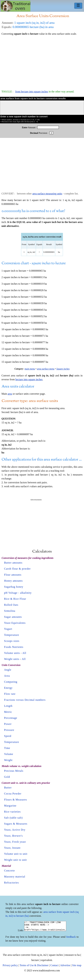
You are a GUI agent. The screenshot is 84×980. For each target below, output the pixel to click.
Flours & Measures (16, 800)
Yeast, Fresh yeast (15, 842)
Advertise (65, 967)
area (10, 394)
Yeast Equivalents (15, 623)
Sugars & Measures (16, 824)
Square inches (63, 369)
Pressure (9, 730)
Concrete (9, 871)
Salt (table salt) (13, 818)
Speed (8, 736)
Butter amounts (13, 563)
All (24, 653)
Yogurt (8, 629)
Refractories (11, 883)
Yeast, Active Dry (15, 830)
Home (16, 6)
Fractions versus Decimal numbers (25, 700)
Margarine (10, 806)
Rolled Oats (11, 605)
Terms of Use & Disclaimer (34, 967)
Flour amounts (13, 575)
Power (8, 724)
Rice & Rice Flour (15, 599)
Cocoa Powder (13, 794)
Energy (8, 688)
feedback (71, 939)
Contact (54, 967)
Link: (18, 932)
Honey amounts (13, 581)
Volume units (12, 653)
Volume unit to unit (16, 854)
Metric (8, 712)
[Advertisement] (42, 61)
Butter (8, 788)
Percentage (11, 718)
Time (7, 748)
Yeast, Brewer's (13, 836)
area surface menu (46, 369)
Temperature (12, 635)
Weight (8, 760)
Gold (7, 777)
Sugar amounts (13, 617)
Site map (77, 967)
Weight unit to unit (15, 860)
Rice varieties (12, 812)
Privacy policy (10, 967)
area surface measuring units (47, 194)
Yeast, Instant (12, 848)
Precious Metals (14, 771)
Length (8, 706)
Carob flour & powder (17, 569)
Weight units (12, 659)
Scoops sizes (12, 641)
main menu (30, 369)
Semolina (10, 611)
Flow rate (10, 694)
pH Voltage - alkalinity (18, 593)
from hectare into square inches (32, 92)
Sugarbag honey (14, 587)
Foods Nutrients (14, 647)
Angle (8, 670)
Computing (11, 682)
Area (7, 676)
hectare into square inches (29, 379)
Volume (9, 754)
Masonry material (15, 877)
